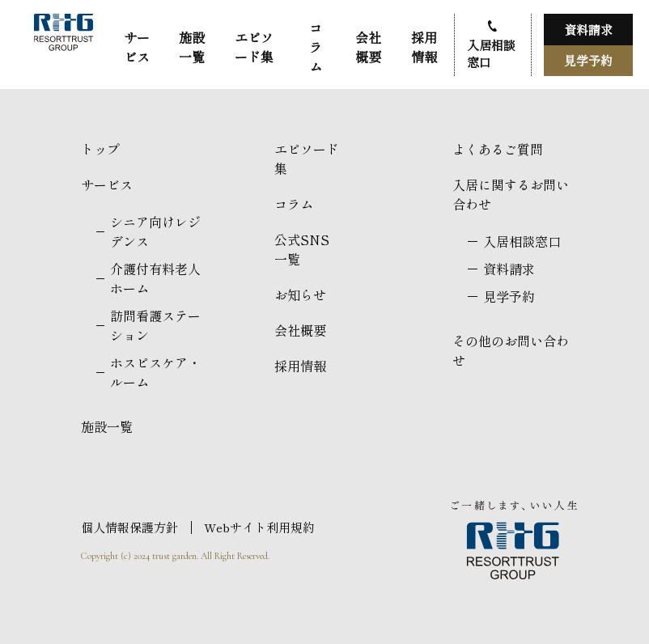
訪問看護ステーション (155, 325)
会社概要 (368, 47)
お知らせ (300, 294)
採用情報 (424, 47)
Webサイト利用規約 (259, 527)
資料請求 (588, 30)
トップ (100, 149)
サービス (137, 47)
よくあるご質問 (498, 149)
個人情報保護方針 (129, 527)
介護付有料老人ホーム (155, 278)
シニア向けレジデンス (155, 231)
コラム (316, 47)
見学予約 (588, 60)
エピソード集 (254, 47)
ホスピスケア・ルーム (155, 372)
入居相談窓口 (491, 53)
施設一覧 (192, 47)
